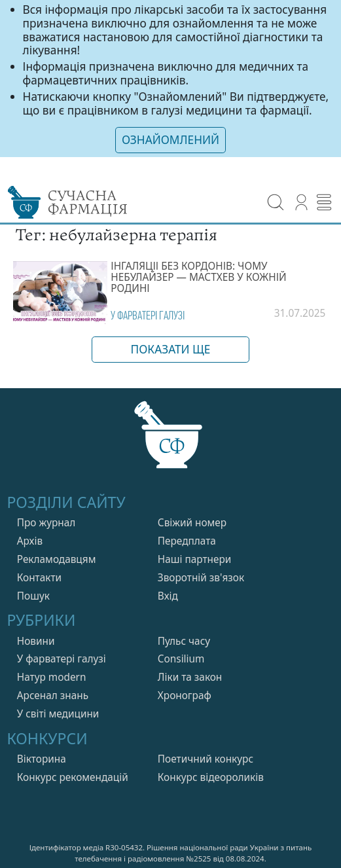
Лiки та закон (190, 676)
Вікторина (42, 758)
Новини (36, 639)
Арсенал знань (53, 694)
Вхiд (168, 594)
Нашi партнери (195, 558)
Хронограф (185, 694)
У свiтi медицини (58, 713)
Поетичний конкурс (206, 758)
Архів (30, 540)
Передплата (187, 540)
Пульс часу (184, 639)
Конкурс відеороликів (211, 776)
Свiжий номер (192, 521)
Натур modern (52, 676)
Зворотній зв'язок (201, 576)
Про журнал (46, 521)
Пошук (33, 594)
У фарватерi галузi (148, 314)
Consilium (181, 658)
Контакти (39, 576)
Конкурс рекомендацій (73, 776)
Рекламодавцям (57, 558)
